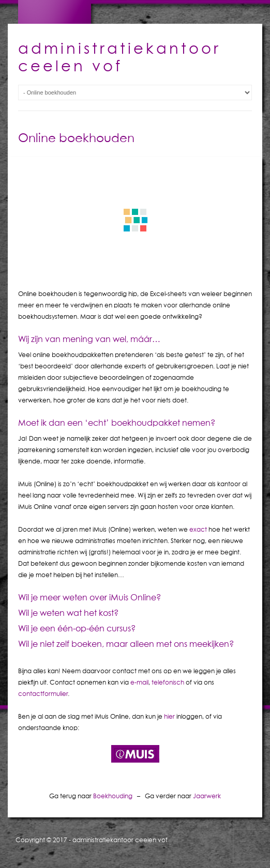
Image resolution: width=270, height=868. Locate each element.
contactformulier (43, 694)
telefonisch (168, 682)
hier (169, 716)
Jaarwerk (207, 796)
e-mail (139, 682)
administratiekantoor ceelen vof (120, 840)
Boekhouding (113, 796)
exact (198, 529)
